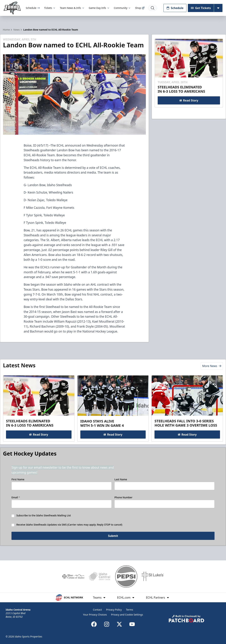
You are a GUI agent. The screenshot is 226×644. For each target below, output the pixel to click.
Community (122, 8)
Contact (97, 610)
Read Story (189, 100)
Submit (113, 536)
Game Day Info (99, 8)
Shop (140, 8)
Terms (129, 610)
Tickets (50, 8)
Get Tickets (201, 8)
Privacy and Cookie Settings (127, 615)
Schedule (33, 8)
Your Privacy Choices (95, 615)
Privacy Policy (114, 610)
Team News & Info (72, 8)
